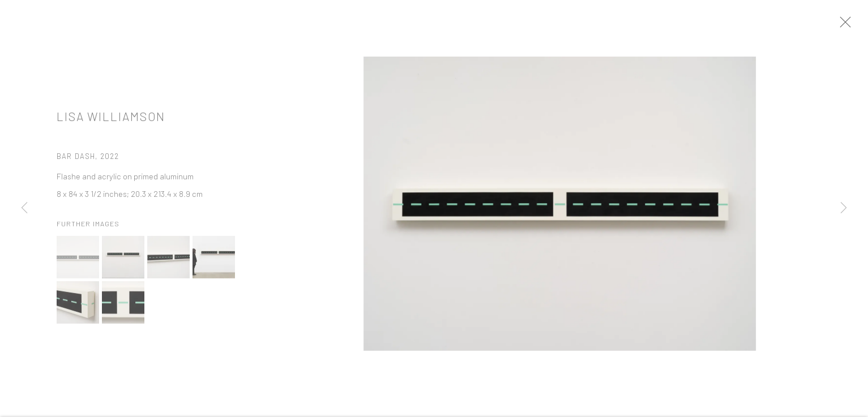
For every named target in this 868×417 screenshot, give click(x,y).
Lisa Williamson (111, 123)
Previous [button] (24, 209)
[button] (78, 264)
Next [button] (844, 209)
